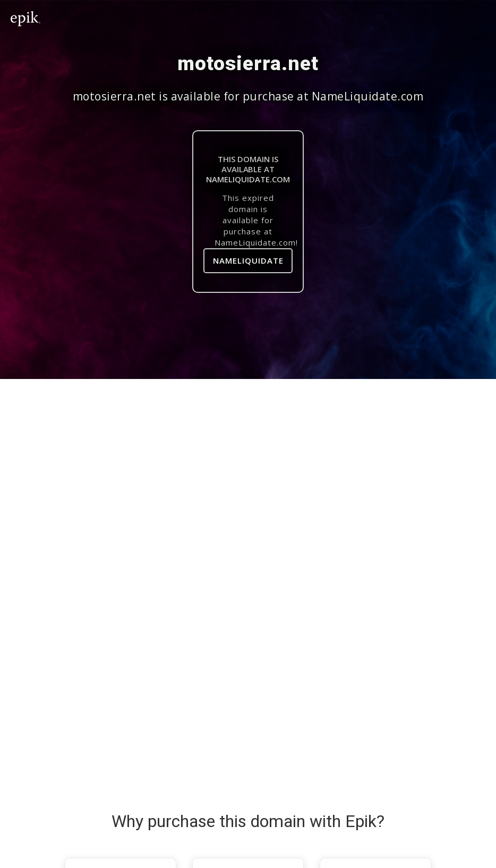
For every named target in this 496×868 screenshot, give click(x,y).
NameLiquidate (248, 260)
